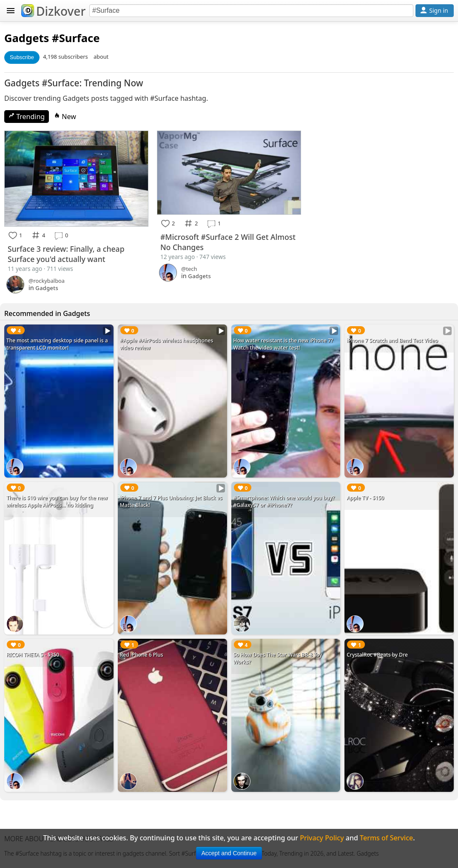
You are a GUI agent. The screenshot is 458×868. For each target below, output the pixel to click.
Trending (27, 117)
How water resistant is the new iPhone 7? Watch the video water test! (283, 344)
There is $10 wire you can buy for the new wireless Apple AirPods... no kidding (57, 501)
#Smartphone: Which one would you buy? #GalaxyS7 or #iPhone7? (284, 501)
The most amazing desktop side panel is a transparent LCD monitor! (57, 344)
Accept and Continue (229, 853)
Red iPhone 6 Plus (142, 655)
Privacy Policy (322, 838)
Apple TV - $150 (365, 498)
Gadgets (27, 38)
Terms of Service (386, 838)
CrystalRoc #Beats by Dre (377, 655)
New (65, 117)
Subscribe (22, 57)
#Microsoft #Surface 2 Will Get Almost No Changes (228, 242)
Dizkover (53, 11)
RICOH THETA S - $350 (33, 655)
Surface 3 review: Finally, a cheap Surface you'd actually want (66, 254)
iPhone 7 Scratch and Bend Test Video (392, 340)
